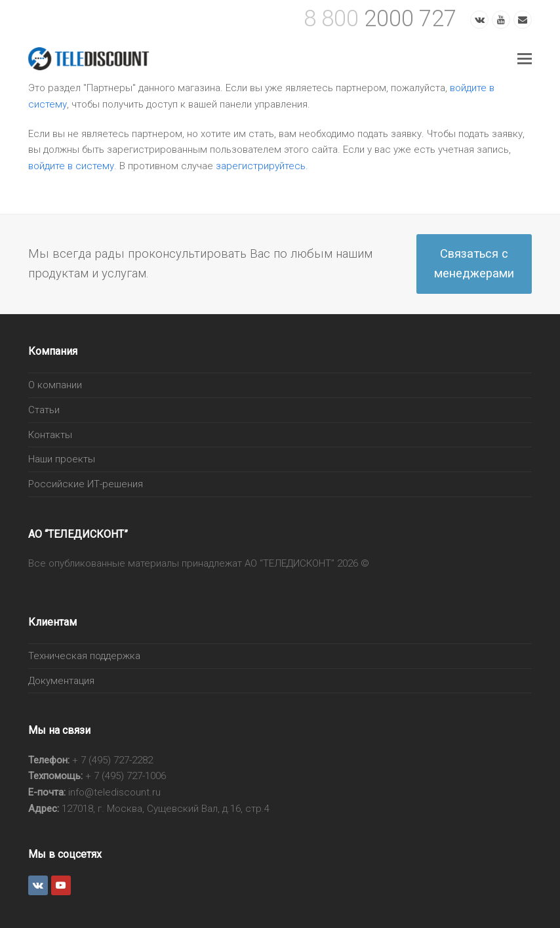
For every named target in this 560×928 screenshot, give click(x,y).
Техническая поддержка (84, 656)
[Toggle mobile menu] (525, 59)
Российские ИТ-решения (86, 484)
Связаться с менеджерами (474, 264)
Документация (61, 681)
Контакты (50, 435)
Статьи (44, 410)
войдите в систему (71, 166)
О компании (55, 385)
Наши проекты (62, 459)
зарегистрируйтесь (261, 166)
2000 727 (380, 18)
